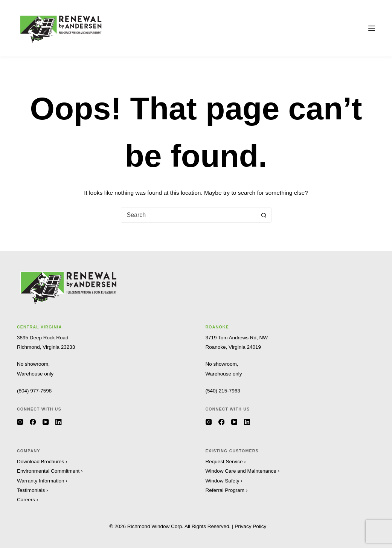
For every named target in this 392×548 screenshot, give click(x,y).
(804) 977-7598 (34, 391)
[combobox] (189, 215)
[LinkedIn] (59, 422)
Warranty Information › (42, 481)
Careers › (27, 500)
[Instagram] (20, 422)
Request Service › (226, 462)
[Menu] (372, 28)
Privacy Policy (250, 526)
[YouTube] (46, 422)
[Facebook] (33, 422)
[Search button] (264, 215)
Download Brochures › (42, 462)
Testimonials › (33, 490)
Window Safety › (224, 481)
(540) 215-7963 (223, 391)
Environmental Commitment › (50, 471)
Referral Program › (227, 490)
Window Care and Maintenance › (243, 471)
